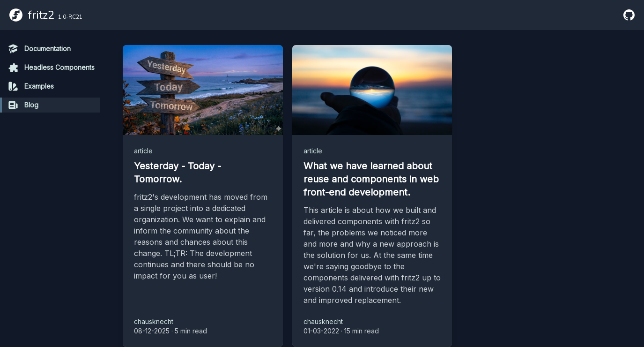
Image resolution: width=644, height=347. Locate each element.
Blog (23, 105)
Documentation (39, 49)
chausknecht (154, 321)
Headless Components (51, 68)
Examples (31, 86)
